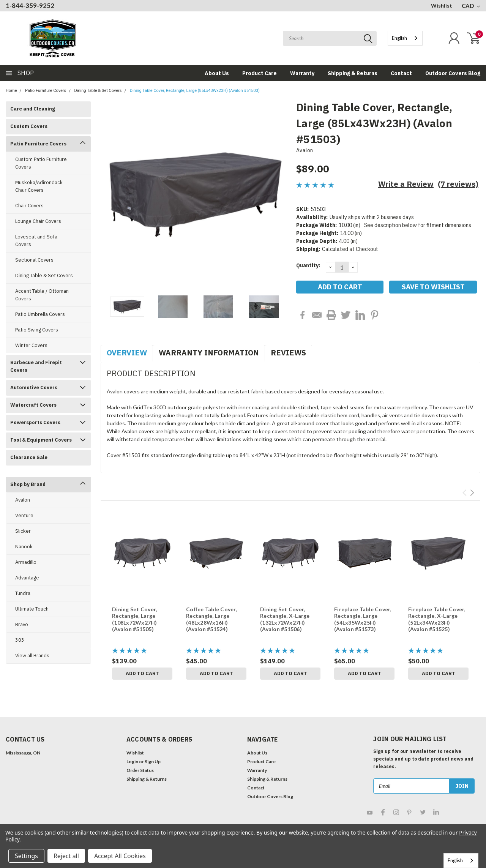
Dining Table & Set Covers (98, 91)
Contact (401, 73)
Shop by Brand (28, 484)
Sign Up (153, 761)
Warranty (302, 73)
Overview (127, 353)
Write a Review (406, 184)
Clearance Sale (29, 457)
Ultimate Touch (32, 609)
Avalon (23, 500)
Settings (26, 856)
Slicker (23, 531)
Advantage (27, 578)
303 (20, 640)
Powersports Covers (35, 422)
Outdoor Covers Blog (453, 73)
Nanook (24, 547)
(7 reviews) (458, 184)
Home (11, 91)
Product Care (260, 73)
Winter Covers (31, 345)
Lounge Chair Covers (38, 221)
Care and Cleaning (33, 109)
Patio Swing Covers (37, 330)
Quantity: (308, 265)
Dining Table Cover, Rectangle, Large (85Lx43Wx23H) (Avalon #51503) (195, 91)
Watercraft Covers (33, 405)
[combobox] (405, 38)
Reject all (66, 856)
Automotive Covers (34, 387)
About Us (217, 73)
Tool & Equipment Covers (41, 440)
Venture (24, 515)
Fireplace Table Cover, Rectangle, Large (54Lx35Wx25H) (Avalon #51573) (363, 619)
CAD (471, 6)
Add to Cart (142, 673)
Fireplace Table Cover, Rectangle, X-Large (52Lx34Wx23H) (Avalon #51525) (437, 619)
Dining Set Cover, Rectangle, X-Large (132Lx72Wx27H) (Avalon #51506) (285, 619)
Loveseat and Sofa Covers (36, 241)
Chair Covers (29, 206)
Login (132, 761)
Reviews (288, 353)
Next (472, 493)
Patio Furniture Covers (46, 91)
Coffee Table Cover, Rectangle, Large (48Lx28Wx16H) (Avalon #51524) (211, 619)
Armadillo (26, 562)
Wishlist (442, 6)
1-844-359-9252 (30, 6)
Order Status (140, 770)
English (399, 38)
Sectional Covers (34, 260)
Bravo (22, 624)
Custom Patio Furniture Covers (41, 163)
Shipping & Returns (353, 73)
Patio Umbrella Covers (40, 314)
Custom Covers (29, 126)
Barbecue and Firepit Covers (36, 366)
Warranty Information (209, 353)
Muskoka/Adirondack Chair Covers (39, 186)
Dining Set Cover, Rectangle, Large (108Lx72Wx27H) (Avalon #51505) (135, 619)
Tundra (23, 593)
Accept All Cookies (120, 856)
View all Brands (32, 656)
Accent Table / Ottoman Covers (42, 295)
